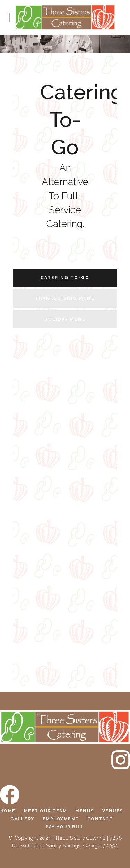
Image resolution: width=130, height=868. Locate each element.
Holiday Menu (65, 319)
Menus (85, 811)
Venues (113, 811)
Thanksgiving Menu (65, 298)
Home (8, 811)
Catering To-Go (65, 278)
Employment (61, 819)
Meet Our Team (46, 811)
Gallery (22, 819)
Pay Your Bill (65, 827)
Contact (100, 819)
